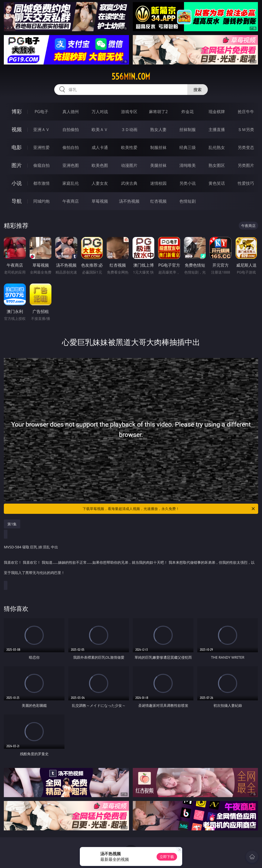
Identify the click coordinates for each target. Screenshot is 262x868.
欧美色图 (100, 165)
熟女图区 (217, 165)
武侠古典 (129, 183)
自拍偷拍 (71, 129)
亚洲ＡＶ (41, 129)
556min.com (131, 77)
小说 (17, 183)
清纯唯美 (188, 165)
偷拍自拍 (71, 147)
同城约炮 (41, 201)
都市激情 (41, 183)
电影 (17, 147)
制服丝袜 (158, 147)
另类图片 (246, 165)
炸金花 (188, 112)
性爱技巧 (246, 183)
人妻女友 (100, 183)
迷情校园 (158, 183)
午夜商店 (71, 201)
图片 (17, 165)
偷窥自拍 (41, 165)
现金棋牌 (217, 112)
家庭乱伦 (71, 183)
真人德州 (71, 112)
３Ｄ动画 (129, 129)
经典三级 (188, 147)
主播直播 (217, 129)
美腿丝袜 (158, 165)
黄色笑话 (217, 183)
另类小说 (188, 183)
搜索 (198, 90)
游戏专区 (129, 112)
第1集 (12, 524)
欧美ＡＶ (100, 129)
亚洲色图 (71, 165)
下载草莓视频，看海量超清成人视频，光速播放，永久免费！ (169, 509)
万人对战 (100, 112)
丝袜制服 (188, 129)
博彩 (17, 111)
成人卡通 (100, 147)
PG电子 (41, 112)
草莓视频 (100, 201)
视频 (17, 129)
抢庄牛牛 (246, 112)
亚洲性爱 (41, 147)
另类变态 (246, 147)
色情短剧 (188, 201)
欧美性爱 (129, 147)
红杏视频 (158, 201)
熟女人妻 (158, 129)
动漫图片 (129, 165)
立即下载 (167, 857)
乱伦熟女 (217, 147)
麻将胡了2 (158, 112)
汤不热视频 (129, 201)
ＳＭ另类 (246, 129)
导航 (17, 201)
